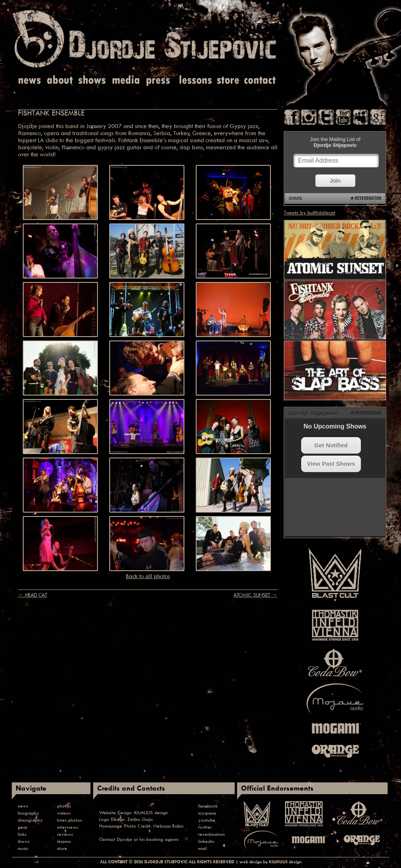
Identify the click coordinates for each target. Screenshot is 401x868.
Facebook (292, 117)
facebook (208, 806)
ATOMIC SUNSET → (255, 595)
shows (24, 841)
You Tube (343, 117)
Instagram (309, 117)
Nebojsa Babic (168, 826)
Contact (260, 80)
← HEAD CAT (32, 595)
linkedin (206, 841)
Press (158, 80)
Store (228, 80)
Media (125, 80)
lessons (64, 841)
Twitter (326, 117)
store (62, 848)
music (23, 848)
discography (30, 820)
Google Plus (378, 117)
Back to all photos (148, 576)
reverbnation (212, 834)
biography (29, 813)
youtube (207, 820)
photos (64, 806)
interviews (67, 827)
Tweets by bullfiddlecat (310, 212)
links (22, 834)
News (30, 80)
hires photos (69, 820)
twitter (205, 827)
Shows (92, 80)
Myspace (361, 117)
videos (64, 813)
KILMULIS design (151, 812)
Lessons (195, 80)
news (23, 806)
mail (202, 848)
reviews (65, 834)
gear (23, 827)
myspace (207, 813)
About (61, 80)
